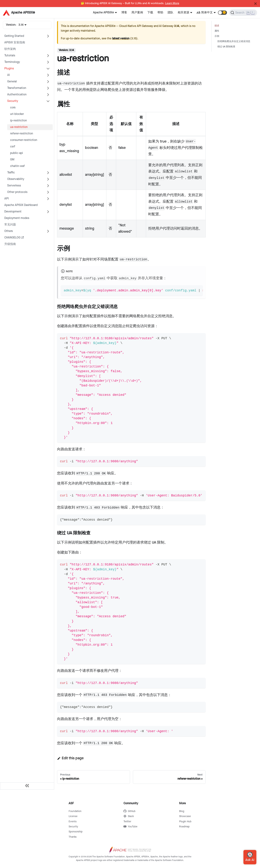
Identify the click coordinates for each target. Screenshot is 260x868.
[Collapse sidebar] (27, 786)
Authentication (17, 95)
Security (13, 101)
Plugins (9, 69)
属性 (217, 31)
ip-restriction (19, 121)
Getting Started (14, 36)
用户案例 (137, 13)
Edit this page (70, 758)
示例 (217, 36)
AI (8, 75)
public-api (17, 153)
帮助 (160, 13)
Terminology (12, 62)
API (6, 199)
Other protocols (17, 192)
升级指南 (10, 244)
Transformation (17, 88)
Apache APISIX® (103, 13)
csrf (13, 147)
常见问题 (10, 225)
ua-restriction (19, 127)
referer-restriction (22, 134)
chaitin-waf (17, 166)
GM (12, 160)
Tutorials (10, 56)
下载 (150, 13)
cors (13, 108)
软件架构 (10, 49)
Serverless (14, 186)
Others (9, 231)
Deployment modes (17, 218)
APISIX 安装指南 (15, 43)
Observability (16, 179)
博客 (124, 13)
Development (13, 212)
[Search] (243, 13)
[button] (222, 13)
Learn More (172, 3)
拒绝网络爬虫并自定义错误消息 (234, 41)
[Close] (255, 4)
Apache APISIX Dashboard (21, 205)
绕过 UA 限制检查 (226, 47)
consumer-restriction (24, 140)
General (12, 82)
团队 (170, 13)
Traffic (11, 173)
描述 (217, 26)
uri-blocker (17, 114)
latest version (121, 39)
